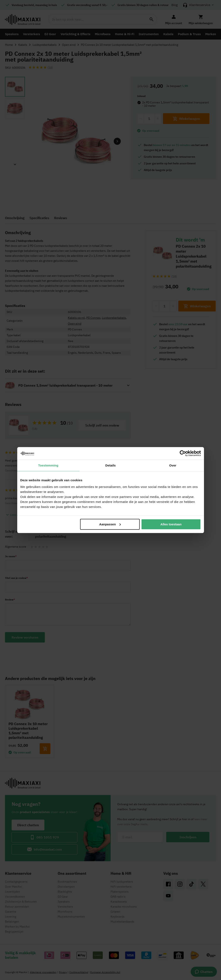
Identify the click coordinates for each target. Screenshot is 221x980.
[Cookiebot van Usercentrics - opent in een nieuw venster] (183, 453)
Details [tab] (111, 465)
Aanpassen (110, 524)
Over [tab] (173, 465)
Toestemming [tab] (48, 465)
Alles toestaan (171, 524)
